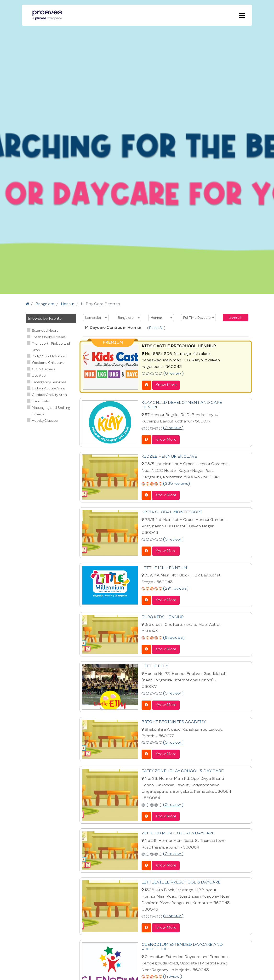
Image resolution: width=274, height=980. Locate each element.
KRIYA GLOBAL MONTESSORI (171, 512)
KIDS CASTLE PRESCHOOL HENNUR (178, 346)
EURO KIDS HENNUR (162, 616)
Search (236, 317)
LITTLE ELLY (154, 665)
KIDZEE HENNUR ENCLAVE (168, 456)
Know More (166, 385)
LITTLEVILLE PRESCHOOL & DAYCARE (180, 881)
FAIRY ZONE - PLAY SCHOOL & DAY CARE (181, 770)
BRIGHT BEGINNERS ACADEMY (173, 721)
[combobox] (96, 318)
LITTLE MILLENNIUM (163, 567)
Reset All (157, 328)
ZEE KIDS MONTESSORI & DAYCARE (177, 832)
